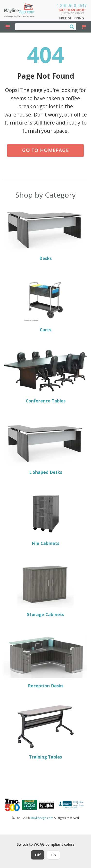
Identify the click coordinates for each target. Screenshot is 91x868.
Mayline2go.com (42, 818)
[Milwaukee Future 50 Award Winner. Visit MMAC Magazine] (47, 805)
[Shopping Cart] (84, 27)
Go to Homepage (45, 150)
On (53, 855)
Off (38, 855)
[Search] (72, 26)
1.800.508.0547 (72, 5)
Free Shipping (72, 18)
